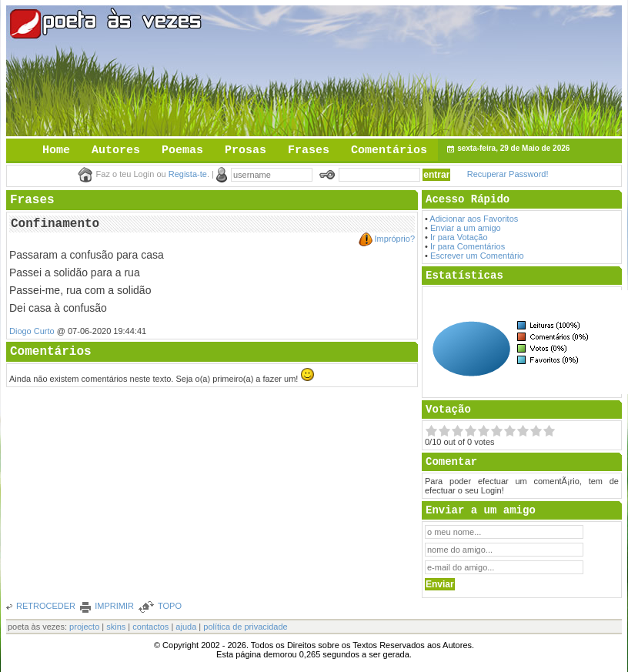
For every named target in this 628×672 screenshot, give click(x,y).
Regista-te (188, 174)
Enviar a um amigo (466, 228)
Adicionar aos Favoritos (474, 219)
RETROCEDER (46, 606)
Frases (309, 150)
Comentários (389, 150)
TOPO (170, 606)
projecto (84, 627)
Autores (116, 150)
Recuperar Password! (508, 174)
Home (56, 150)
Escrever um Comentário (477, 256)
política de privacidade (245, 627)
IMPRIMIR (114, 606)
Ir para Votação (459, 237)
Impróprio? (394, 239)
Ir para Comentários (468, 246)
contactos (150, 627)
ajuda (186, 627)
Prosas (246, 150)
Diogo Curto (32, 331)
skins (116, 627)
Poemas (182, 150)
